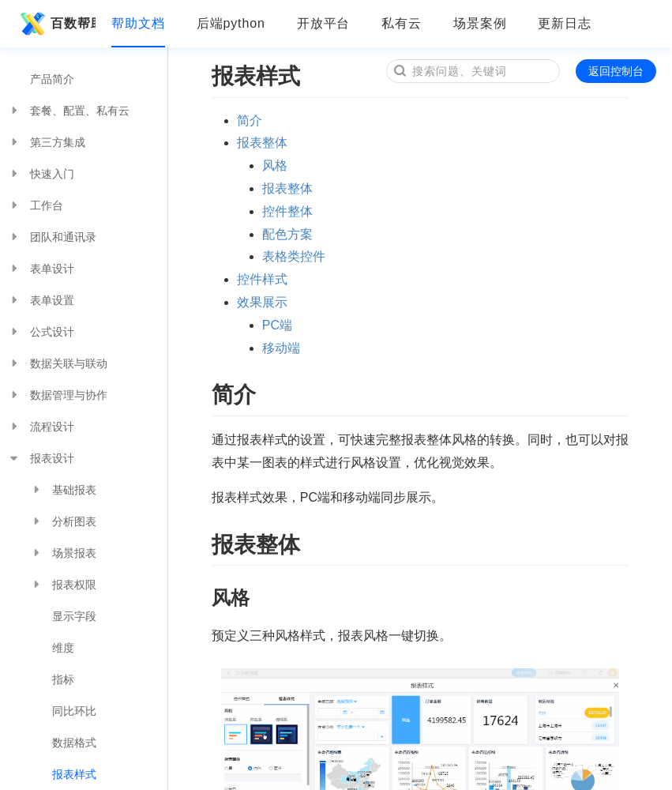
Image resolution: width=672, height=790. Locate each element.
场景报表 (63, 553)
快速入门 (41, 174)
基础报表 (63, 490)
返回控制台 (616, 71)
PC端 (277, 325)
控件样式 (262, 279)
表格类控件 (294, 256)
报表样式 (74, 774)
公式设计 (41, 332)
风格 (275, 166)
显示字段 (74, 616)
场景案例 (480, 23)
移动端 (281, 348)
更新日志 (565, 23)
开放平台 (324, 23)
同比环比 (74, 711)
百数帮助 (56, 24)
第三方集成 (47, 142)
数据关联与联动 (58, 363)
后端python (231, 23)
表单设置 (41, 300)
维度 (63, 648)
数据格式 (74, 743)
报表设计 (41, 458)
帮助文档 (138, 23)
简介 (250, 120)
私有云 (402, 23)
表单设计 (41, 269)
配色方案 (287, 234)
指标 (63, 679)
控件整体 (287, 211)
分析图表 (63, 521)
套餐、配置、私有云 (69, 111)
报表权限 (63, 585)
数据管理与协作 (58, 395)
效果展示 (262, 302)
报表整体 (262, 143)
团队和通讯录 (52, 237)
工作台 (36, 205)
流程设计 (41, 427)
